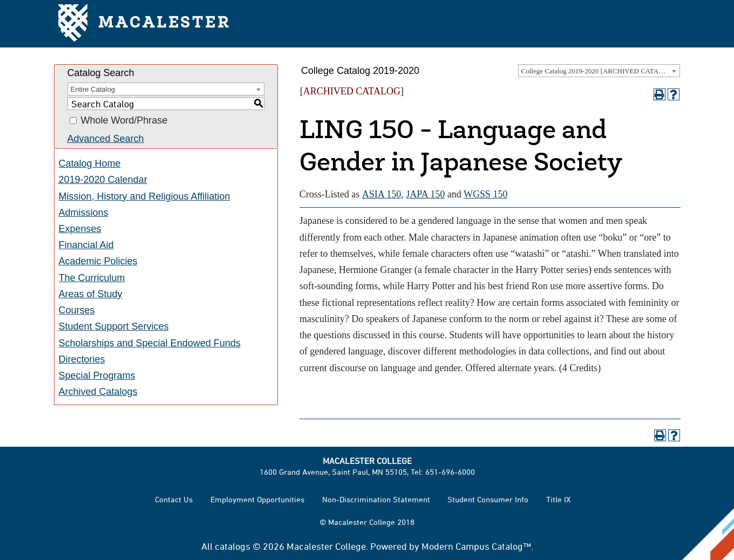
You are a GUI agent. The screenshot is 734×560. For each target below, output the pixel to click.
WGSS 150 (486, 194)
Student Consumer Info (488, 499)
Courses (77, 310)
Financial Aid (86, 245)
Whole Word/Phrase (124, 121)
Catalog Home (90, 163)
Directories (82, 359)
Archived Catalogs (98, 392)
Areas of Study (91, 294)
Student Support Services (114, 326)
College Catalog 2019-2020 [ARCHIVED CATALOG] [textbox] (599, 71)
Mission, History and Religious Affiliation (145, 196)
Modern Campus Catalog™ (476, 546)
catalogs (233, 546)
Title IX (558, 499)
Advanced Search (106, 139)
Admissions (84, 213)
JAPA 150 (425, 194)
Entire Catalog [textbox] (93, 89)
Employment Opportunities (257, 499)
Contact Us (174, 499)
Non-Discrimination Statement (376, 499)
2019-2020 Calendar (103, 180)
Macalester (144, 24)
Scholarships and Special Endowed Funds (150, 343)
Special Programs (97, 375)
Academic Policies (98, 261)
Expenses (80, 229)
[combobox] (599, 71)
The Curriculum (92, 278)
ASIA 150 (382, 194)
